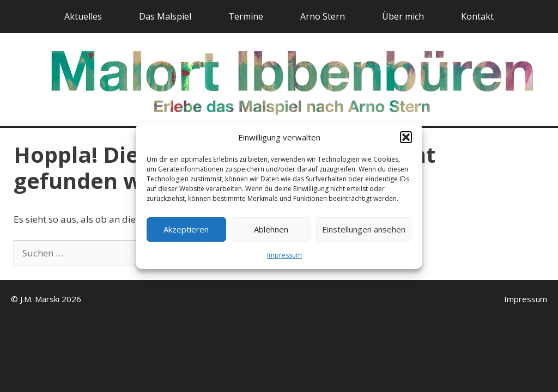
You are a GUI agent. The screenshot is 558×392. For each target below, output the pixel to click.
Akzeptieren (186, 229)
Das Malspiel (165, 16)
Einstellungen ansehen (364, 229)
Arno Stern (323, 16)
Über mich (403, 16)
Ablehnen (271, 229)
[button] (406, 137)
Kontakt (477, 16)
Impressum (284, 255)
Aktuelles (83, 16)
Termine (246, 16)
